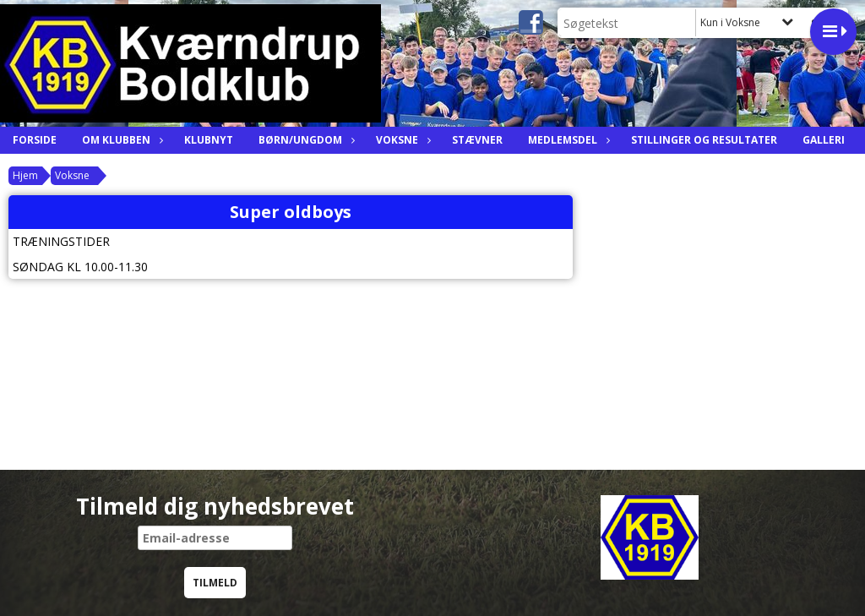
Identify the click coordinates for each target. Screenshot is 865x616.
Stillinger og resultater (704, 140)
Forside (35, 140)
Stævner (477, 140)
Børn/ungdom (305, 140)
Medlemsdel (567, 140)
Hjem (25, 175)
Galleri (824, 140)
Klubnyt (209, 140)
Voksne (401, 140)
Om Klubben (120, 140)
